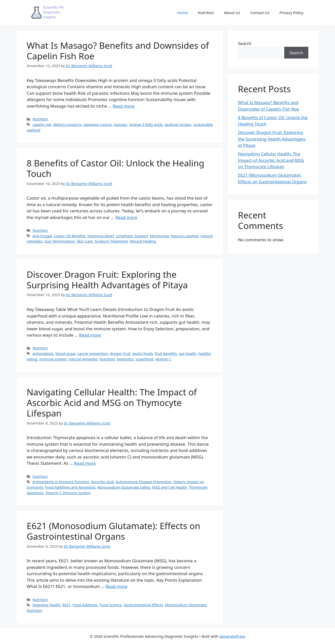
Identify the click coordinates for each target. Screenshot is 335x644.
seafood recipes (178, 125)
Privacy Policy (291, 13)
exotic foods (143, 354)
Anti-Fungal (42, 236)
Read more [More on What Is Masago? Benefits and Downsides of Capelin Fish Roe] (124, 106)
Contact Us (260, 13)
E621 (67, 605)
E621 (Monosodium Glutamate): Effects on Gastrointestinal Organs (113, 531)
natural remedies (83, 359)
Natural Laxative (185, 236)
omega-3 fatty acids (146, 125)
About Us (232, 13)
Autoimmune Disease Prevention (144, 482)
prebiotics (125, 359)
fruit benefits (166, 354)
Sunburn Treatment (111, 241)
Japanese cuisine (98, 125)
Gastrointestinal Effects (143, 605)
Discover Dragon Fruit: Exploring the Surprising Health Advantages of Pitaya (107, 280)
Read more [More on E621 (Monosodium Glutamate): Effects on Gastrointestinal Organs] (116, 586)
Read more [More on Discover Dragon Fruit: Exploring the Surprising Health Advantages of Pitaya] (90, 335)
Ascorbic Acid (102, 482)
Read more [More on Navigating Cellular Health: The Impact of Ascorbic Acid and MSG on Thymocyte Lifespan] (85, 463)
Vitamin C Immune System (68, 493)
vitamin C (163, 359)
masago (120, 125)
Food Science (111, 605)
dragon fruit (120, 354)
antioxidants (43, 354)
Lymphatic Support (132, 236)
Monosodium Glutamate (186, 605)
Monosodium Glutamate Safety (124, 487)
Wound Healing (143, 241)
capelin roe (42, 125)
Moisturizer (159, 236)
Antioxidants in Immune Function (61, 482)
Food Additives (85, 605)
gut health (188, 354)
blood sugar (66, 354)
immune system (53, 359)
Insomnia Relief (101, 236)
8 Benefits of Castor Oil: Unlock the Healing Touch (115, 168)
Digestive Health (46, 605)
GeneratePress (232, 636)
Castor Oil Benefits (70, 236)
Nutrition (206, 13)
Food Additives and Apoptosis (70, 487)
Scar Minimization (60, 241)
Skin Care (85, 241)
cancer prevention (93, 354)
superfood (144, 359)
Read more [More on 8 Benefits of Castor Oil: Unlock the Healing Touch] (126, 217)
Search (245, 43)
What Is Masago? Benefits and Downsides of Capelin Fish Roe (118, 51)
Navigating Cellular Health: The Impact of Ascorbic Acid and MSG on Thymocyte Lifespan (112, 403)
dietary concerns (67, 125)
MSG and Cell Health (170, 487)
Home (182, 13)
